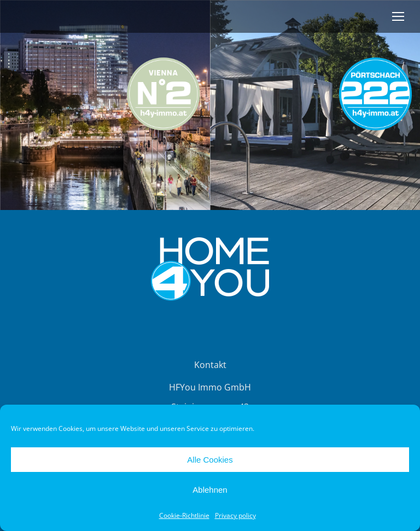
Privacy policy (235, 515)
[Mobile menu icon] (398, 16)
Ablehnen (210, 490)
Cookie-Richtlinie (184, 515)
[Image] (105, 105)
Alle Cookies (210, 460)
